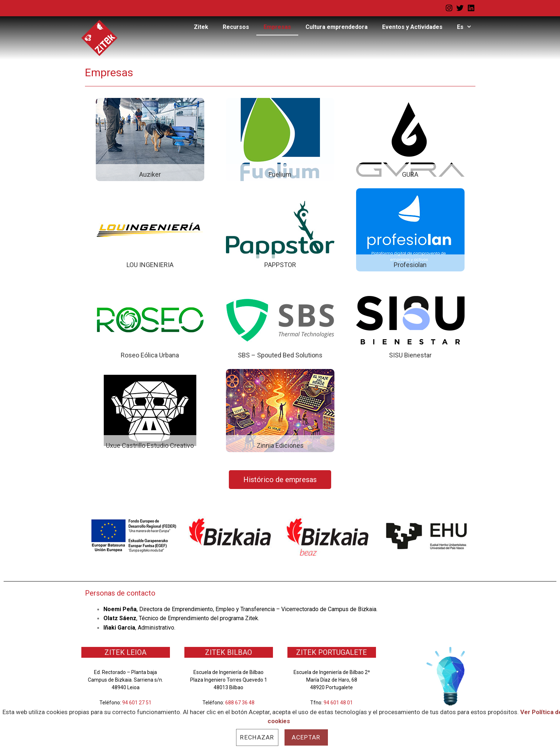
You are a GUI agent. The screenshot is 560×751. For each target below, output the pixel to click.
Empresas (277, 27)
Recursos (236, 27)
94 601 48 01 (338, 703)
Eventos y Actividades (412, 27)
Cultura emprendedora (337, 27)
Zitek (201, 27)
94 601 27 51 (137, 703)
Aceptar (306, 737)
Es (468, 27)
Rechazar (257, 737)
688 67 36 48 (240, 703)
